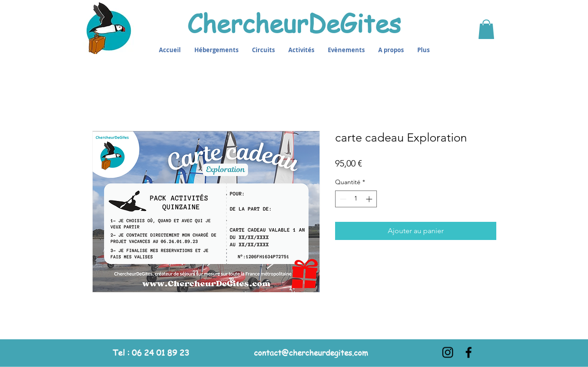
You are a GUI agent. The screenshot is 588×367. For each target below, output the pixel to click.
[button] (486, 29)
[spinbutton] (356, 199)
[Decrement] (342, 199)
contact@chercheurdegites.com (311, 352)
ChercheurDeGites (294, 23)
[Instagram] (448, 352)
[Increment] (370, 199)
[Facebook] (469, 352)
